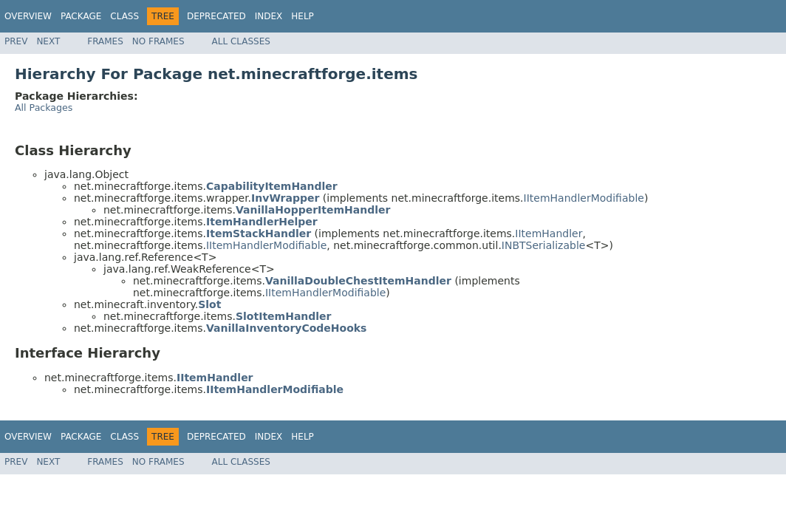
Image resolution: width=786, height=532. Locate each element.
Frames (105, 41)
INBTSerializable (544, 245)
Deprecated (216, 16)
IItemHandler (549, 233)
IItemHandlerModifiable (584, 198)
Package (81, 16)
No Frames (158, 41)
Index (269, 16)
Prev (16, 41)
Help (303, 16)
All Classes (241, 41)
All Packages (44, 108)
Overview (28, 16)
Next (48, 41)
